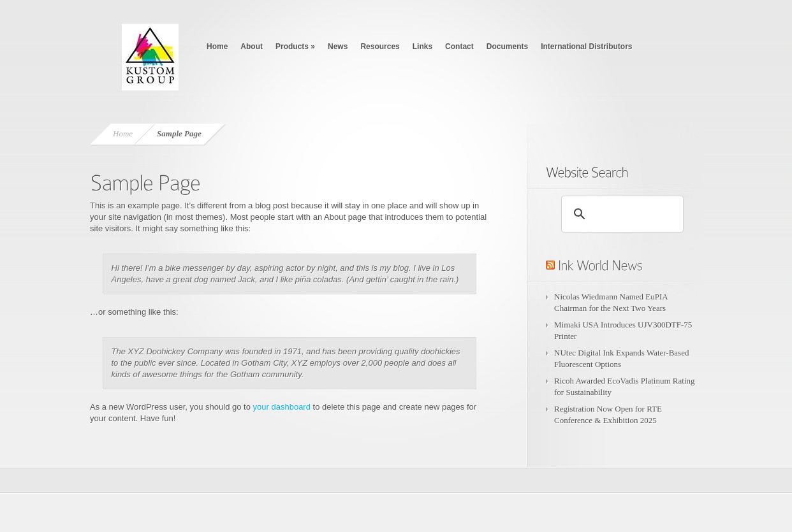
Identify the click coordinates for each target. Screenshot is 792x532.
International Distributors (586, 47)
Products (295, 47)
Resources (380, 47)
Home (217, 47)
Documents (507, 47)
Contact (459, 47)
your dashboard (282, 407)
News (338, 47)
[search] (620, 214)
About (252, 47)
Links (422, 47)
